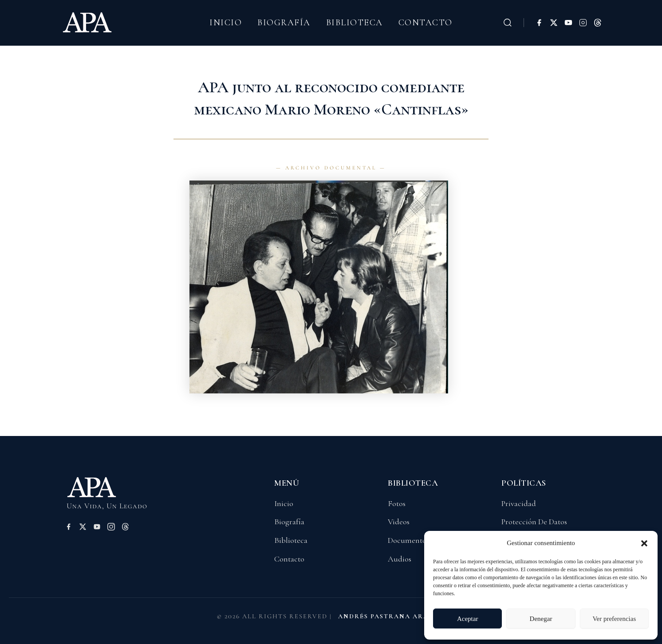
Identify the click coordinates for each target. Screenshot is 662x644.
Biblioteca (355, 23)
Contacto (426, 23)
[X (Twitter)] (554, 23)
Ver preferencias (614, 619)
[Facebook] (539, 23)
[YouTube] (568, 23)
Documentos (408, 540)
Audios (400, 559)
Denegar (541, 619)
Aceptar (467, 619)
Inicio (226, 23)
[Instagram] (583, 23)
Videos (399, 522)
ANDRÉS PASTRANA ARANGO (392, 616)
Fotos (397, 503)
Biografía (284, 23)
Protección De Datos (534, 522)
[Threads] (598, 23)
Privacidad (519, 503)
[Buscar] (508, 23)
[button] (644, 543)
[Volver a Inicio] (106, 491)
